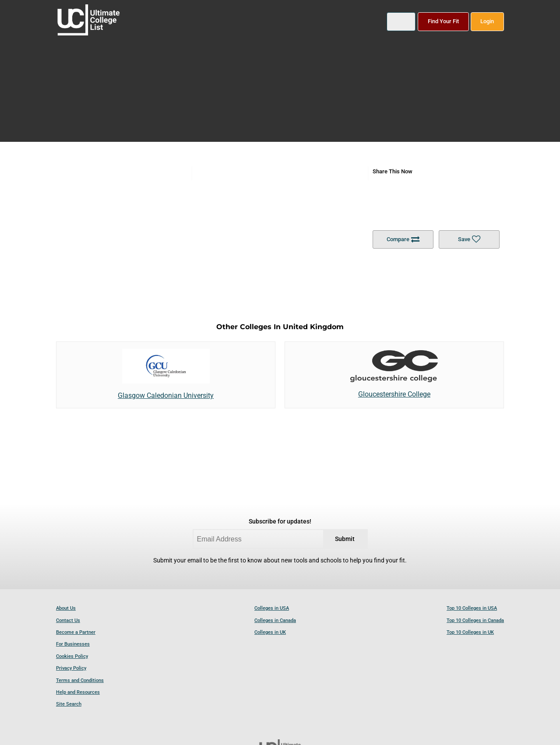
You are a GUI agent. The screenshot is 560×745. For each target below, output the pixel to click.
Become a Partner (76, 632)
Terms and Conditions (80, 680)
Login (487, 21)
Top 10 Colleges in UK (470, 632)
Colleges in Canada (275, 620)
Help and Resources (78, 692)
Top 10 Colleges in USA (472, 608)
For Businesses (73, 644)
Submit (345, 539)
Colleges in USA (272, 608)
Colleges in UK (270, 632)
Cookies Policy (72, 656)
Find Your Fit (443, 21)
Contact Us (68, 620)
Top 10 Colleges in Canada (475, 620)
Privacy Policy (71, 668)
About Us (66, 608)
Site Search (69, 704)
